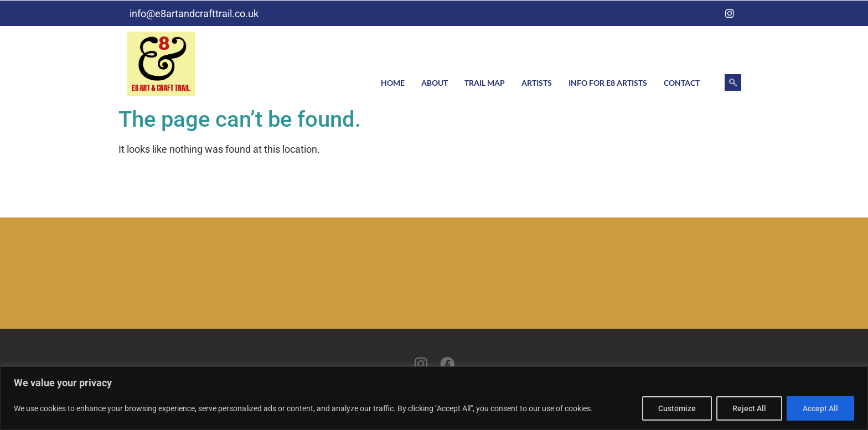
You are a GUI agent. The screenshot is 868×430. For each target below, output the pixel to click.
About (435, 83)
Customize (677, 408)
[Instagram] (730, 13)
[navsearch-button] (733, 82)
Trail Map (485, 83)
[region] (434, 398)
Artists (537, 83)
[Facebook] (707, 13)
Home (393, 83)
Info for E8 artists (608, 83)
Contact (682, 83)
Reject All (749, 408)
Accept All (820, 408)
